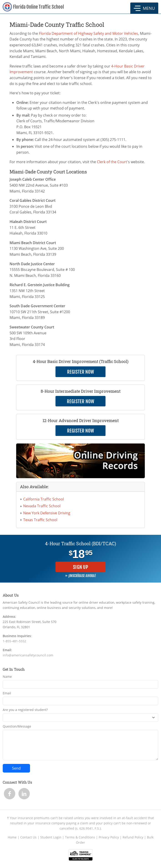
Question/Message (17, 726)
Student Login (51, 837)
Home (12, 837)
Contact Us (28, 837)
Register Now (81, 401)
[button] (144, 8)
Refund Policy (133, 837)
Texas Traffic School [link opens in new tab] (40, 520)
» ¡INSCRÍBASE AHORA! (80, 576)
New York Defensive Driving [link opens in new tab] (47, 513)
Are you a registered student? (25, 710)
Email (7, 693)
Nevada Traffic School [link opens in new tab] (42, 506)
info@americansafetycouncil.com (28, 655)
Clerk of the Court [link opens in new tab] (112, 162)
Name (7, 677)
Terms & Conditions (80, 837)
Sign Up (80, 567)
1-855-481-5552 (14, 641)
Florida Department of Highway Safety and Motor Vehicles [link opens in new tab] (88, 33)
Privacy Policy (109, 837)
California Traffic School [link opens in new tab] (44, 499)
